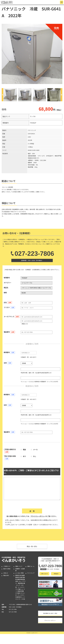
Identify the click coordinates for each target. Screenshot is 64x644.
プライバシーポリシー (38, 516)
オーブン (18, 595)
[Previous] (2, 95)
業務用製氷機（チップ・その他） (20, 585)
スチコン (23, 593)
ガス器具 (18, 593)
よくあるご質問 (19, 573)
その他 (23, 599)
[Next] (61, 95)
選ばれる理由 (7, 569)
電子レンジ (22, 597)
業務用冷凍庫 (19, 577)
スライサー (18, 599)
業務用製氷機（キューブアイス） (20, 581)
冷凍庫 (17, 597)
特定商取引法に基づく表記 (50, 613)
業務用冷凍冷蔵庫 (20, 575)
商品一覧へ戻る (32, 546)
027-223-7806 (32, 254)
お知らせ (6, 573)
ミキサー (22, 595)
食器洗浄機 (21, 591)
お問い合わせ (44, 574)
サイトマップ (31, 573)
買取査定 (56, 574)
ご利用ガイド (7, 566)
